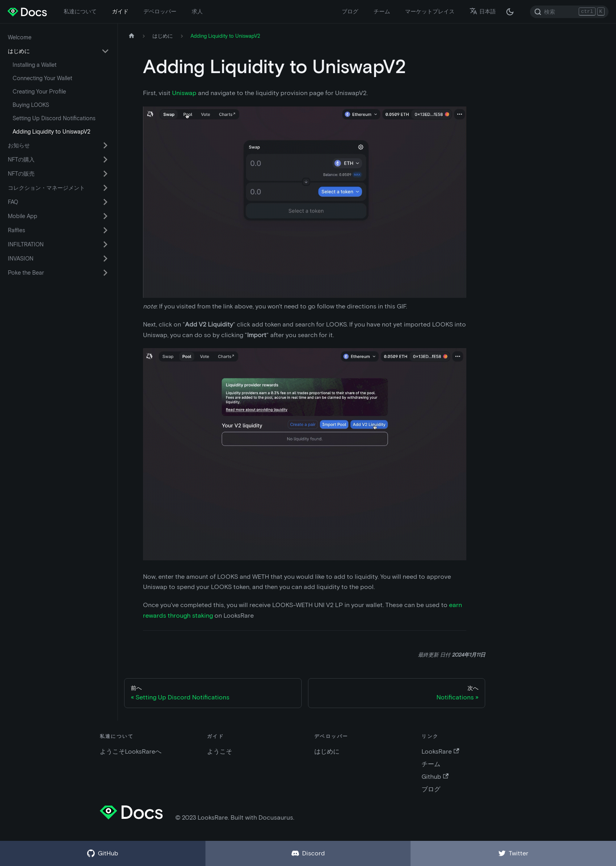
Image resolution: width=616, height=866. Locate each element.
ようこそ (220, 751)
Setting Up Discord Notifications (54, 118)
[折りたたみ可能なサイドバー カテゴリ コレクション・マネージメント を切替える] (105, 188)
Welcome (20, 37)
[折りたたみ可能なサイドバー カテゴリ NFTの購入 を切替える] (105, 160)
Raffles (16, 230)
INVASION (21, 259)
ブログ (350, 11)
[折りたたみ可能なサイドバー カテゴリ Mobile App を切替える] (105, 216)
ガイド (120, 11)
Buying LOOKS (31, 105)
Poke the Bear (26, 273)
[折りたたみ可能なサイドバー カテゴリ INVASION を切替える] (105, 259)
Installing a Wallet (35, 65)
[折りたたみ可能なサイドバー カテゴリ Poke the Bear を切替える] (105, 273)
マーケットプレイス (430, 11)
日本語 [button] (483, 11)
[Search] (569, 12)
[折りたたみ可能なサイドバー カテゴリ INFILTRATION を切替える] (105, 244)
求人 (197, 11)
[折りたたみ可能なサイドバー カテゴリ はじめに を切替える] (105, 51)
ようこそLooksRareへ (131, 751)
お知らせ (19, 145)
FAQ (13, 202)
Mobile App (23, 216)
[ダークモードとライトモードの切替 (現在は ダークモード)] (510, 12)
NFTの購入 (21, 160)
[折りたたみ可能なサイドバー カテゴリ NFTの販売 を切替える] (105, 174)
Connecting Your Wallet (42, 78)
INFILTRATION (26, 244)
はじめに (19, 51)
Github (435, 777)
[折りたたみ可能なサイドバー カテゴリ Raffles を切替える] (105, 230)
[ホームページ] (132, 36)
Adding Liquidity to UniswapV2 (51, 132)
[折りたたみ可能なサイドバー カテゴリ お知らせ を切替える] (105, 145)
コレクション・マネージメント (46, 188)
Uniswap (184, 93)
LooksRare (440, 751)
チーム (382, 11)
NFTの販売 (21, 174)
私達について (80, 11)
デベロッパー (160, 11)
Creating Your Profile (39, 92)
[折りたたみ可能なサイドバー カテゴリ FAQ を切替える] (105, 202)
